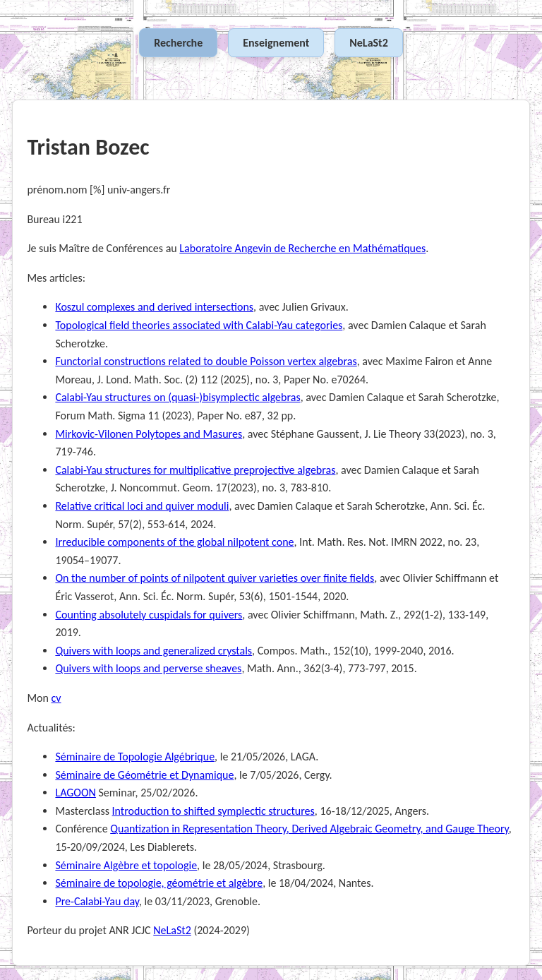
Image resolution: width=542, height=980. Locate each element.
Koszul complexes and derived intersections (154, 307)
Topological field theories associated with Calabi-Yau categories (199, 325)
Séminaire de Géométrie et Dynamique (144, 775)
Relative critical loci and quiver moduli (142, 506)
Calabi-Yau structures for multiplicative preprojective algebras (195, 470)
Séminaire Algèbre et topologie (126, 865)
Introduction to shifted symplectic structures (213, 811)
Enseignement (276, 43)
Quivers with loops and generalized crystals (153, 651)
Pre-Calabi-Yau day (97, 901)
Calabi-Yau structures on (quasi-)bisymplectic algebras (177, 397)
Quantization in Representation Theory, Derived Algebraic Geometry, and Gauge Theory (309, 829)
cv (56, 698)
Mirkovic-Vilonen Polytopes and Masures (149, 434)
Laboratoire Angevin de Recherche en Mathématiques (302, 248)
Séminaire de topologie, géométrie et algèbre (159, 883)
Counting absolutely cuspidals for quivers (149, 615)
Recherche (178, 43)
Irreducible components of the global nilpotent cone (174, 542)
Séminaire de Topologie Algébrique (135, 757)
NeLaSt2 (368, 43)
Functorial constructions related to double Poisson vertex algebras (206, 361)
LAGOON (75, 793)
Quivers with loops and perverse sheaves (148, 668)
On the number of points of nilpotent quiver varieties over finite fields (215, 578)
